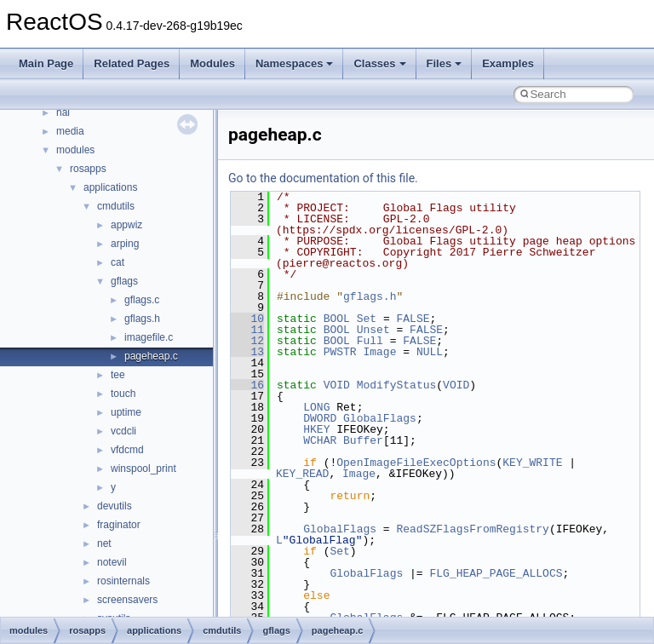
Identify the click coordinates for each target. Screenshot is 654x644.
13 (247, 352)
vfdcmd (127, 450)
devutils (115, 506)
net (104, 543)
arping (125, 244)
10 (247, 319)
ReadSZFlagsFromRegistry (472, 529)
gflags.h (142, 319)
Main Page (46, 63)
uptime (126, 412)
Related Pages (132, 63)
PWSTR (340, 352)
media (70, 131)
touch (123, 394)
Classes (379, 63)
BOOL (337, 319)
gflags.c (142, 300)
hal (63, 112)
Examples (508, 63)
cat (118, 262)
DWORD (320, 418)
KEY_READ (302, 474)
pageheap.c (151, 356)
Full (370, 341)
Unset (373, 330)
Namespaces (295, 63)
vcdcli (123, 431)
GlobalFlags (380, 418)
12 (247, 341)
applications (110, 187)
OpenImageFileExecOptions (416, 463)
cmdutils (116, 206)
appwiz (126, 225)
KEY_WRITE (532, 463)
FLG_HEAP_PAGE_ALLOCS (496, 573)
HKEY (316, 429)
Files (445, 63)
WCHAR (320, 440)
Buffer (363, 440)
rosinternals (123, 581)
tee (118, 375)
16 (247, 385)
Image (379, 352)
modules (75, 150)
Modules (212, 63)
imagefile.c (149, 337)
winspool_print (143, 469)
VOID (337, 385)
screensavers (127, 600)
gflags (124, 281)
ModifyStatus (397, 385)
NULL (430, 352)
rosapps (88, 169)
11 (247, 330)
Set (367, 319)
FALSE (413, 319)
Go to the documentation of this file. (323, 178)
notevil (112, 562)
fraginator (119, 525)
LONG (316, 407)
